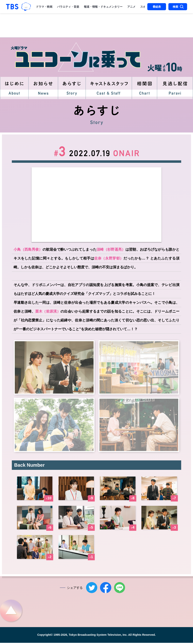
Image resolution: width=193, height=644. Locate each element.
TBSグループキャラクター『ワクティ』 (26, 7)
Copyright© (45, 636)
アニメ (131, 7)
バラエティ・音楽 (68, 7)
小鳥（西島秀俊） (28, 249)
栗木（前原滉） (48, 311)
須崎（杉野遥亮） (111, 249)
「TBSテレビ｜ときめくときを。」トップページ (12, 7)
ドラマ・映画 (44, 7)
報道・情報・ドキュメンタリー (103, 7)
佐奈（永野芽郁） (109, 258)
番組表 (157, 7)
